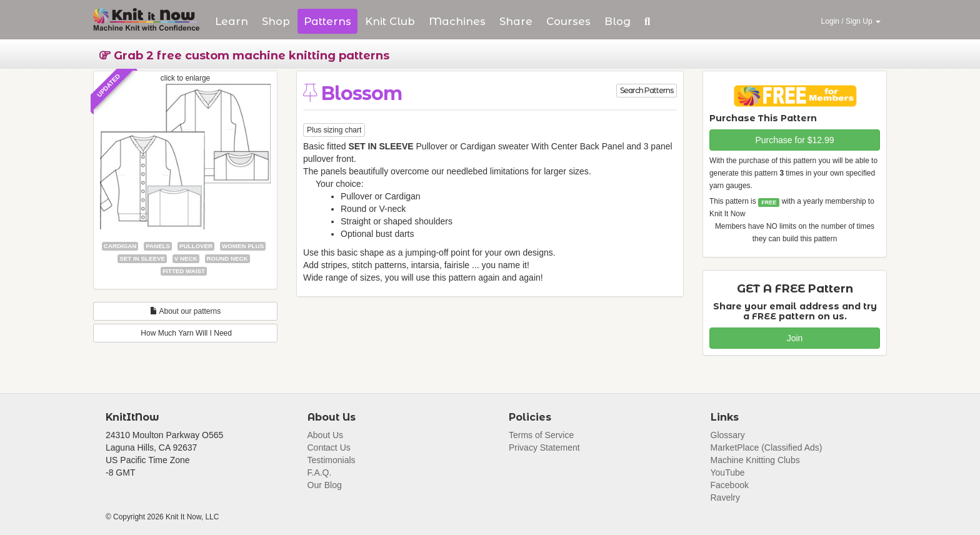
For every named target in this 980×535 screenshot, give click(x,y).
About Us (326, 435)
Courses (568, 21)
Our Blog (325, 485)
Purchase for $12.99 (794, 140)
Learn (232, 21)
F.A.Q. (320, 472)
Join (795, 338)
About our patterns (185, 311)
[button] (647, 21)
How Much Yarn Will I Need (185, 333)
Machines (457, 21)
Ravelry (725, 497)
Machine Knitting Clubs (755, 460)
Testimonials (332, 460)
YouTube (728, 472)
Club (390, 21)
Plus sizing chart (334, 130)
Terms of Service (541, 435)
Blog (617, 21)
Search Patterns (647, 90)
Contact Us (329, 447)
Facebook (730, 485)
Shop (276, 21)
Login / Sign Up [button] (851, 21)
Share (516, 21)
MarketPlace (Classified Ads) (767, 447)
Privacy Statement (544, 447)
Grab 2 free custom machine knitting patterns (244, 56)
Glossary (728, 435)
